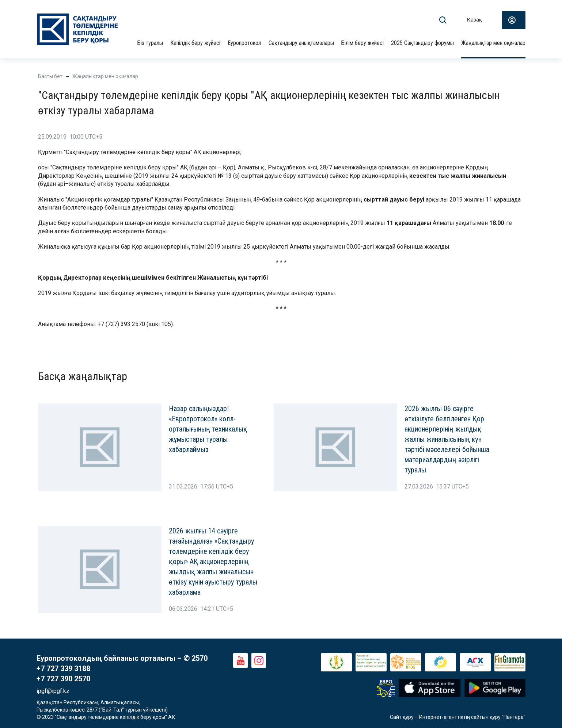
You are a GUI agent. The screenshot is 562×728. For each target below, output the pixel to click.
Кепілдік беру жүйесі (195, 43)
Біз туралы (150, 43)
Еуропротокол (244, 43)
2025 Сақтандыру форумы (422, 43)
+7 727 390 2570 (63, 679)
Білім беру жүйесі (362, 43)
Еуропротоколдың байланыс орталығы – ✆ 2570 (122, 658)
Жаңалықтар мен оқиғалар (493, 43)
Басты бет (50, 76)
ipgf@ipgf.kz (53, 691)
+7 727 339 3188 (63, 668)
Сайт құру (402, 717)
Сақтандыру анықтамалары (301, 43)
